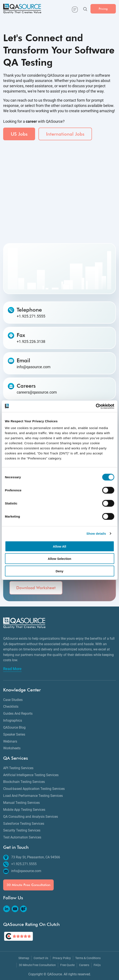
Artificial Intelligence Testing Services (31, 775)
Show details (96, 534)
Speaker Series (14, 734)
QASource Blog (14, 727)
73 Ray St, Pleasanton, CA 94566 (32, 857)
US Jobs (19, 134)
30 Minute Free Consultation (28, 885)
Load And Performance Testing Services (33, 796)
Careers (84, 965)
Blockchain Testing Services (24, 782)
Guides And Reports (18, 714)
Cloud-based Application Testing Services (34, 789)
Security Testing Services (22, 830)
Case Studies (13, 700)
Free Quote (67, 965)
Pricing (103, 9)
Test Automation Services (22, 837)
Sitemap (24, 958)
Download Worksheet (36, 588)
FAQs (97, 965)
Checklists (11, 707)
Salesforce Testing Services (24, 824)
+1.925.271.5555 (31, 316)
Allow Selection (59, 559)
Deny (59, 571)
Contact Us (41, 958)
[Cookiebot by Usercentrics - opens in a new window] (96, 406)
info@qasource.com (34, 367)
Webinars (10, 741)
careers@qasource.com (37, 392)
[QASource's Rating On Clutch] (18, 936)
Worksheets (12, 748)
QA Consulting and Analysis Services (31, 817)
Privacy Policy (62, 958)
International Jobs (65, 134)
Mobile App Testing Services (24, 810)
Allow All (59, 546)
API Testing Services (18, 768)
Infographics (13, 720)
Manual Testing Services (21, 803)
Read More (12, 669)
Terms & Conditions (88, 958)
